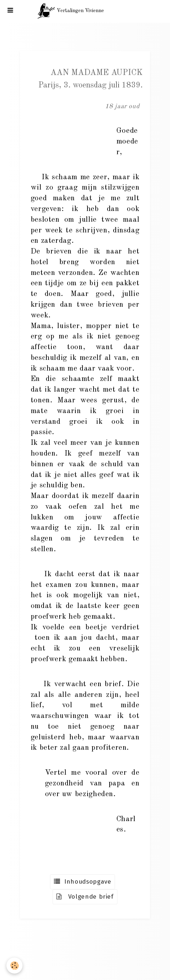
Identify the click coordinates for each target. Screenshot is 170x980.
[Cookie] (14, 966)
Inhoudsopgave (82, 882)
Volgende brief (85, 897)
